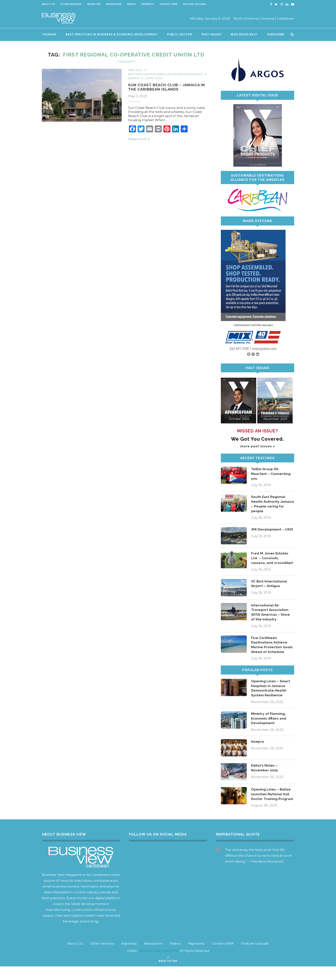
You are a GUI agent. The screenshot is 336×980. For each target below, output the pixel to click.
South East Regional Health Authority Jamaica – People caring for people (269, 504)
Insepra (258, 750)
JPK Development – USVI (268, 533)
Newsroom (114, 4)
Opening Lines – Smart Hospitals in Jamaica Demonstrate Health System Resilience (271, 696)
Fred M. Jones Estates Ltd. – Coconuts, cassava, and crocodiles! (270, 562)
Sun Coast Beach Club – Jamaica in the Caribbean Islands (168, 91)
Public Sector (180, 34)
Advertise (94, 4)
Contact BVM (169, 4)
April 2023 (136, 70)
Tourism (49, 34)
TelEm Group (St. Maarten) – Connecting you (271, 474)
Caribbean (286, 18)
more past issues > (258, 446)
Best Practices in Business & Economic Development (112, 34)
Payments (148, 4)
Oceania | (268, 18)
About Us (48, 4)
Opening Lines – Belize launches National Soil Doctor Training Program (271, 805)
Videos (131, 4)
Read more (139, 143)
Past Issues (211, 34)
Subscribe (276, 34)
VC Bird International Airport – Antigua (269, 590)
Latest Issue (155, 82)
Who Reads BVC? (244, 34)
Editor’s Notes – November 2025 (265, 776)
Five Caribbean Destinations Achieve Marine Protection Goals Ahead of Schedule (272, 652)
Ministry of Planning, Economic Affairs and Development (270, 726)
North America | (247, 18)
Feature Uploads (195, 4)
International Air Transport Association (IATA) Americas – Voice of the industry (272, 619)
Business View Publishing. (159, 964)
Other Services (71, 4)
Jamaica (134, 82)
